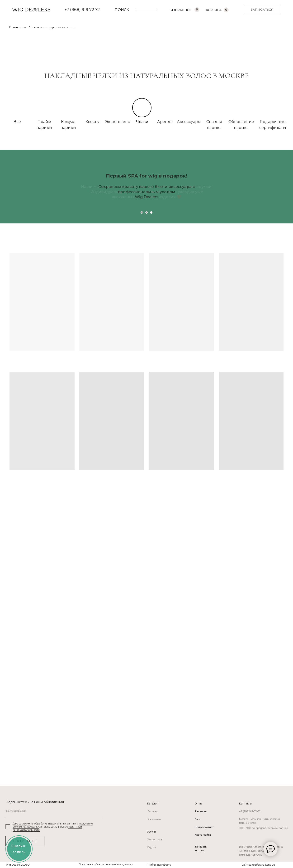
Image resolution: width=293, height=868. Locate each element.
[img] (68, 108)
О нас (198, 804)
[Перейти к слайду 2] (146, 212)
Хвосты (92, 122)
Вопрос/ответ (204, 827)
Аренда (165, 122)
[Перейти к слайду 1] (142, 212)
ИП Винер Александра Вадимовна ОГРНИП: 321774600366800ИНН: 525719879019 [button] (261, 851)
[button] (262, 10)
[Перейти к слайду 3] (151, 212)
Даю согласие (21, 824)
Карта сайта (203, 835)
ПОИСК (122, 10)
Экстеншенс (118, 122)
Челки (142, 122)
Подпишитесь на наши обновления (35, 802)
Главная (15, 27)
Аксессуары (189, 122)
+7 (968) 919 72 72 (82, 10)
